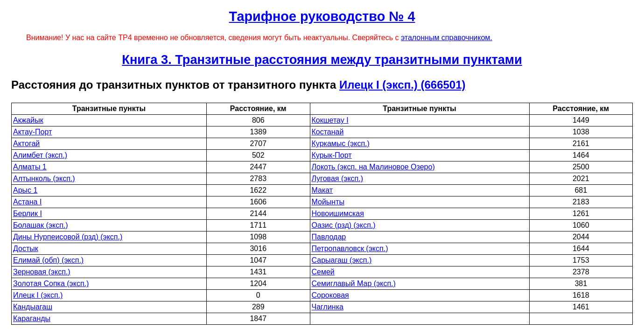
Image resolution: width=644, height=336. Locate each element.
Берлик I (28, 213)
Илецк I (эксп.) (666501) (402, 85)
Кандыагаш (33, 307)
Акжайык (28, 120)
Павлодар (329, 237)
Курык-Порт (332, 155)
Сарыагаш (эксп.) (342, 260)
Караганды (32, 318)
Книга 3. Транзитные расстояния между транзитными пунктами (322, 59)
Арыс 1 (25, 190)
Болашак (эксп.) (41, 225)
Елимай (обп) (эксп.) (48, 260)
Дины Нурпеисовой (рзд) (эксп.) (68, 237)
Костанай (328, 132)
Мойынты (328, 202)
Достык (26, 248)
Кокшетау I (330, 120)
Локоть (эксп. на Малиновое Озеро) (373, 167)
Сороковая (330, 295)
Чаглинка (328, 307)
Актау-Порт (32, 132)
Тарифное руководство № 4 (322, 16)
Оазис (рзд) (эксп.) (344, 225)
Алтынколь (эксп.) (44, 178)
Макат (322, 190)
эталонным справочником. (447, 38)
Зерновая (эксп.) (42, 272)
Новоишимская (338, 213)
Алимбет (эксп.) (40, 155)
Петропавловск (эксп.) (350, 248)
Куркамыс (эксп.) (341, 143)
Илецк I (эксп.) (38, 295)
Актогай (26, 143)
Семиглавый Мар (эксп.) (354, 283)
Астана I (27, 202)
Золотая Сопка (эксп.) (51, 283)
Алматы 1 (30, 167)
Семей (323, 272)
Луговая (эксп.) (338, 178)
